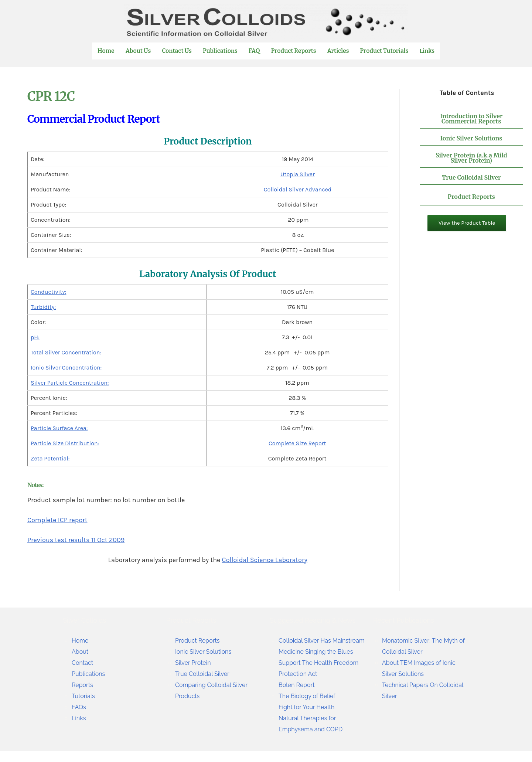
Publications (221, 51)
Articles (339, 51)
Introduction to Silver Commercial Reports (471, 119)
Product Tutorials (385, 51)
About (81, 651)
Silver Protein (195, 662)
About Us (139, 51)
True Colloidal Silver (471, 177)
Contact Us (177, 51)
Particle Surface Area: (59, 428)
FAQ (255, 51)
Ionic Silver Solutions (471, 138)
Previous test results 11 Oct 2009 (76, 540)
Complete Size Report (297, 443)
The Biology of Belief (310, 707)
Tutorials (85, 696)
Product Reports (294, 51)
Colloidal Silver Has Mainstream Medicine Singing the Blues (311, 651)
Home (106, 51)
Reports (84, 685)
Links (427, 51)
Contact (84, 662)
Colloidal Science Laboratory (265, 560)
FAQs (80, 707)
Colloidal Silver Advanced (298, 189)
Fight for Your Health (310, 718)
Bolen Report (299, 696)
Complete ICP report (57, 520)
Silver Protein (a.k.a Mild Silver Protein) (471, 158)
